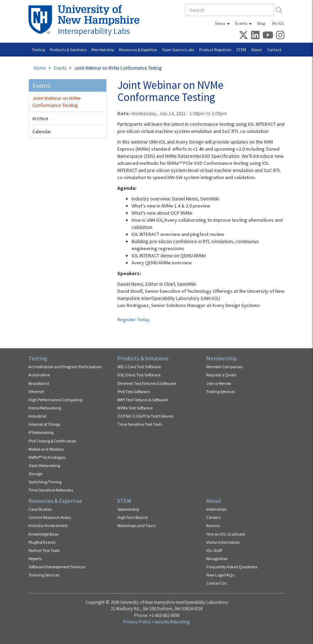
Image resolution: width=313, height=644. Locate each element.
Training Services (44, 575)
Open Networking (44, 465)
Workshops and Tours (136, 525)
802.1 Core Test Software (139, 367)
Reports (35, 559)
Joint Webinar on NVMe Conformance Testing (57, 102)
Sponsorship (128, 509)
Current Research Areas (50, 517)
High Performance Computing (55, 400)
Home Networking (45, 408)
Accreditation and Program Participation (65, 367)
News (220, 23)
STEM (241, 50)
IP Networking (41, 432)
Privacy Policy (137, 622)
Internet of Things (44, 424)
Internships (216, 509)
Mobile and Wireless (46, 449)
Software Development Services (57, 567)
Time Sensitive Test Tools (140, 424)
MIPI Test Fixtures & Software (143, 400)
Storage (35, 474)
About (256, 50)
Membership (103, 50)
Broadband (39, 383)
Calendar (42, 132)
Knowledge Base (43, 534)
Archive (40, 118)
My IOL (278, 23)
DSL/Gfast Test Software (139, 375)
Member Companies (224, 367)
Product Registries (215, 50)
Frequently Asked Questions (232, 567)
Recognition (217, 559)
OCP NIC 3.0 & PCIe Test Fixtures (145, 416)
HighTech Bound (132, 517)
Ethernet (36, 391)
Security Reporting (172, 622)
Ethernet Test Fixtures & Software (147, 383)
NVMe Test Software (135, 408)
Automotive (39, 375)
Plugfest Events (42, 542)
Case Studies (40, 509)
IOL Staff (214, 550)
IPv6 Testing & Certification (52, 441)
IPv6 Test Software (134, 391)
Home (40, 68)
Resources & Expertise (138, 50)
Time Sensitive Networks (51, 490)
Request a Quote (221, 375)
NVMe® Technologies (47, 457)
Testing (38, 50)
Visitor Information (223, 542)
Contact (274, 50)
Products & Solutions (68, 50)
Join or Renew (219, 383)
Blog (261, 23)
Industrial (37, 416)
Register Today (134, 320)
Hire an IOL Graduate (226, 534)
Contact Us (216, 583)
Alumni (213, 525)
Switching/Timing (45, 482)
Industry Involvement (48, 525)
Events (241, 23)
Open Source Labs (178, 50)
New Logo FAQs (220, 575)
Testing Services (221, 391)
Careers (213, 517)
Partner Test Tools (44, 550)
